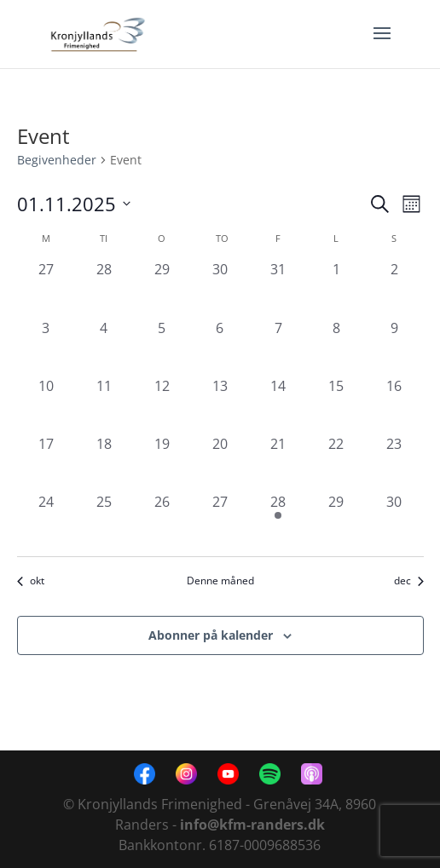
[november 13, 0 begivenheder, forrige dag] (220, 405)
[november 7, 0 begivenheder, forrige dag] (278, 347)
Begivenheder (57, 160)
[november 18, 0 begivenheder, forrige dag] (104, 463)
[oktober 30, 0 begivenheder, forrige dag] (220, 288)
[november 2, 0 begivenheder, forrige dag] (394, 288)
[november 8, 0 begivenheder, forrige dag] (336, 347)
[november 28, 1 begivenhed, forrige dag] (278, 520)
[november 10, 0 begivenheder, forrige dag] (46, 405)
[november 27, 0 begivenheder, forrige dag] (220, 520)
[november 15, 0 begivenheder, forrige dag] (336, 405)
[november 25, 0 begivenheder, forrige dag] (104, 520)
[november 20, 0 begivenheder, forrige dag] (220, 463)
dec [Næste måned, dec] (409, 581)
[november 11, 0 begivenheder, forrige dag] (104, 405)
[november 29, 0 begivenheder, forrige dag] (336, 520)
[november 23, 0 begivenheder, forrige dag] (394, 463)
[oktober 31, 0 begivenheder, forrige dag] (278, 288)
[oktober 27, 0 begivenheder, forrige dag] (46, 288)
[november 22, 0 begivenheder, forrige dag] (336, 463)
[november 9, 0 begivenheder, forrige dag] (394, 347)
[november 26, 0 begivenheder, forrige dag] (162, 520)
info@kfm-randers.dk (252, 825)
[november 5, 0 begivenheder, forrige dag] (162, 347)
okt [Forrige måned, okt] (31, 581)
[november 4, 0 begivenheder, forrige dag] (104, 347)
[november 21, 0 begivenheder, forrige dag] (278, 463)
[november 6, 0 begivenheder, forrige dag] (220, 347)
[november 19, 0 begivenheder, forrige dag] (162, 463)
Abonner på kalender (211, 635)
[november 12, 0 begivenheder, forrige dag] (162, 405)
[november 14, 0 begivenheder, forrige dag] (278, 405)
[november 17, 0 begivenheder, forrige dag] (46, 463)
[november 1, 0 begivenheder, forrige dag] (336, 288)
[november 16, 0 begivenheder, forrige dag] (394, 405)
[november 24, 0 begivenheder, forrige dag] (46, 520)
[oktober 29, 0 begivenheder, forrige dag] (162, 288)
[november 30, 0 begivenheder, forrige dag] (394, 520)
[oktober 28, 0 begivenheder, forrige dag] (104, 288)
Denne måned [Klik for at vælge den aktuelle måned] (220, 581)
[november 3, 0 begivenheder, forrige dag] (46, 347)
